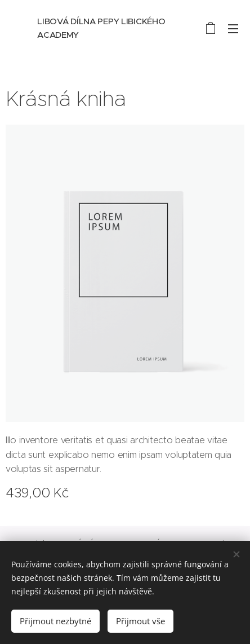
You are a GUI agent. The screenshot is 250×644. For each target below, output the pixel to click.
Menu (233, 29)
